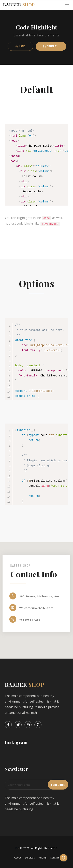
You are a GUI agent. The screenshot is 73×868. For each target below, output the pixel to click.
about (18, 857)
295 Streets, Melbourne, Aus (30, 596)
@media (20, 396)
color (23, 370)
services (30, 857)
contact (55, 857)
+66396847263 (21, 619)
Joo (17, 848)
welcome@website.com (27, 608)
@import (21, 391)
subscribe (58, 784)
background (54, 370)
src (24, 345)
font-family (31, 350)
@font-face (23, 340)
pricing (42, 857)
